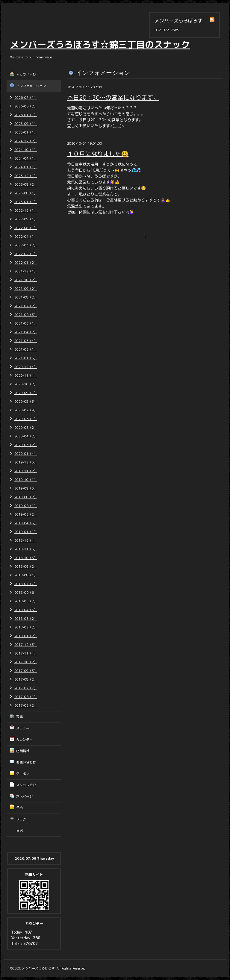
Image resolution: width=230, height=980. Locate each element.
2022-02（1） (26, 254)
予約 (19, 808)
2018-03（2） (26, 619)
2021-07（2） (26, 306)
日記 (19, 831)
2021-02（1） (26, 349)
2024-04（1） (26, 158)
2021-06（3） (26, 315)
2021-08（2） (26, 297)
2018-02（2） (26, 627)
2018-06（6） (26, 593)
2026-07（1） (26, 98)
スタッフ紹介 (26, 785)
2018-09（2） (26, 567)
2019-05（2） (26, 514)
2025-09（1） (26, 124)
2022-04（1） (26, 237)
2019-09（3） (26, 488)
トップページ (26, 75)
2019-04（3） (26, 523)
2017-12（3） (26, 645)
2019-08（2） (26, 497)
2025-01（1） (26, 132)
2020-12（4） (26, 367)
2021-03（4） (26, 341)
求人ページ (24, 796)
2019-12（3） (26, 462)
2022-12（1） (26, 210)
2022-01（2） (26, 263)
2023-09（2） (26, 184)
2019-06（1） (26, 506)
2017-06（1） (26, 697)
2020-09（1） (26, 393)
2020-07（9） (26, 410)
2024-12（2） (26, 141)
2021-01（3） (26, 358)
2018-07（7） (26, 584)
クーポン (23, 774)
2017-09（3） (26, 671)
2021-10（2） (26, 280)
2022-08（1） (26, 228)
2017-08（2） (26, 679)
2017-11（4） (26, 653)
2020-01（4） (26, 454)
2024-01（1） (26, 167)
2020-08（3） (26, 402)
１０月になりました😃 (98, 154)
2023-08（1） (26, 193)
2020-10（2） (26, 384)
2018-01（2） (26, 636)
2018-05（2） (26, 601)
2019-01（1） (26, 532)
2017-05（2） (26, 705)
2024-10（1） (26, 150)
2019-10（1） (26, 480)
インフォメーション (31, 86)
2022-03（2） (26, 245)
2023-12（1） (26, 176)
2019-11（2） (26, 471)
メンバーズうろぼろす (38, 968)
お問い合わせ (26, 762)
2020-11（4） (26, 375)
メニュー (23, 728)
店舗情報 (23, 751)
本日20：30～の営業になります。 (113, 97)
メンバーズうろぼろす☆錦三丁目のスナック (100, 45)
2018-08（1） (26, 575)
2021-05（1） (26, 323)
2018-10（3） (26, 558)
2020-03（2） (26, 445)
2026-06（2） (26, 106)
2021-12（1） (26, 271)
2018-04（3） (26, 610)
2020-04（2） (26, 436)
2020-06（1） (26, 419)
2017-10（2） (26, 662)
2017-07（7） (26, 688)
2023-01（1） (26, 202)
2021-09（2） (26, 289)
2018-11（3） (26, 549)
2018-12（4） (26, 540)
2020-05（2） (26, 428)
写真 (19, 717)
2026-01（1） (26, 115)
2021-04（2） (26, 332)
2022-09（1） (26, 219)
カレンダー (24, 740)
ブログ (21, 819)
